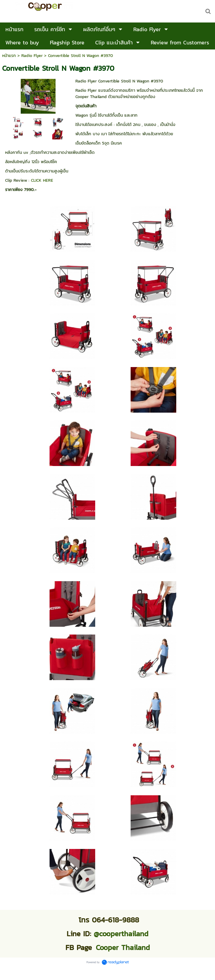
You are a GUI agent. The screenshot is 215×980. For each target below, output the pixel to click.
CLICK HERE (42, 180)
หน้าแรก (9, 56)
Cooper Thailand (123, 947)
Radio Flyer (32, 56)
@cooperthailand (121, 934)
